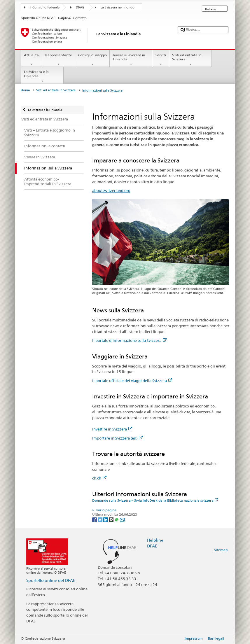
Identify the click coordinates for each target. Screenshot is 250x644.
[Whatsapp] (117, 519)
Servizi (161, 60)
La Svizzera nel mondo (117, 7)
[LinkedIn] (106, 519)
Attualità (32, 60)
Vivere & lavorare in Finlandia (131, 60)
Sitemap (221, 550)
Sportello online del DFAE (51, 580)
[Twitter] (100, 519)
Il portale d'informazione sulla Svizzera (129, 340)
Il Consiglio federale (45, 7)
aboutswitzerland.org (111, 190)
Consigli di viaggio (92, 60)
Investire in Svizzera (112, 429)
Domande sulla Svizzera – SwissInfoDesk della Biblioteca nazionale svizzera (155, 500)
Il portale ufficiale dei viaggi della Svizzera (132, 381)
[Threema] (112, 519)
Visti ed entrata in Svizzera (190, 60)
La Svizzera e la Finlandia (42, 76)
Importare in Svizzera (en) (117, 438)
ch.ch (99, 478)
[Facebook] (95, 519)
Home (25, 90)
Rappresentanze (58, 60)
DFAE (80, 7)
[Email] (122, 519)
